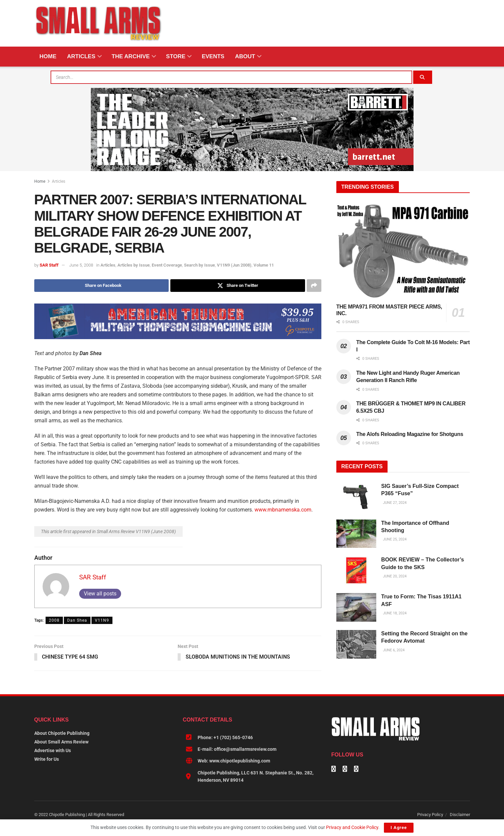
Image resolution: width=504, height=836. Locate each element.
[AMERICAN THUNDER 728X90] (178, 321)
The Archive (131, 56)
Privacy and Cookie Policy (352, 827)
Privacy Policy (430, 815)
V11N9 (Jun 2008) (234, 265)
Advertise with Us (53, 750)
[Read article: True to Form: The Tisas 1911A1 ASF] (356, 607)
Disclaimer (460, 815)
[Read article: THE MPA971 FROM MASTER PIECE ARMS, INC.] (403, 251)
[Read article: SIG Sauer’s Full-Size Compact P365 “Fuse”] (356, 497)
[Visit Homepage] (98, 23)
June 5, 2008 (81, 265)
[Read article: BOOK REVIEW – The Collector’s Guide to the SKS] (356, 570)
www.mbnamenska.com (283, 510)
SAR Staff (49, 265)
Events (213, 56)
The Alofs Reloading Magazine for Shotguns (410, 434)
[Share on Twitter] (238, 286)
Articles (81, 56)
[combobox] (232, 77)
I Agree (399, 828)
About (245, 56)
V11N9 (102, 620)
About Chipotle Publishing (62, 733)
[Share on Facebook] (102, 286)
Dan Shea (77, 620)
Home (48, 56)
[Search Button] (424, 77)
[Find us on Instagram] (356, 769)
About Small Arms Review (61, 742)
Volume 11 (264, 265)
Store (176, 56)
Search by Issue (199, 265)
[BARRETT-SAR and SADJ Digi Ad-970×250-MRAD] (252, 129)
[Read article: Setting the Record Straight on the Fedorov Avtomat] (356, 644)
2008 (54, 620)
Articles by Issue (134, 265)
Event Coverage (167, 265)
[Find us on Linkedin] (345, 769)
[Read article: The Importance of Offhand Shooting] (356, 534)
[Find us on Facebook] (334, 769)
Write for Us (47, 759)
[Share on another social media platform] (314, 286)
